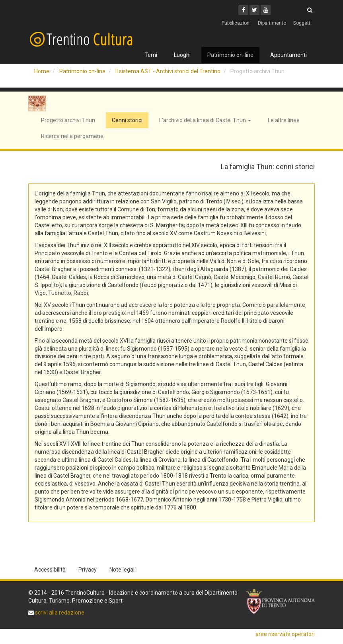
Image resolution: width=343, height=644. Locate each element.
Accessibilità (50, 570)
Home (42, 71)
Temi (151, 55)
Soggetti (302, 23)
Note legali (123, 570)
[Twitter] (254, 10)
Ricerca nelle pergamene (72, 136)
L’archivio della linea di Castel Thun (205, 120)
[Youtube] (266, 10)
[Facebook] (243, 10)
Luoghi (182, 55)
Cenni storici (127, 120)
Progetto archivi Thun (68, 120)
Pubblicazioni (236, 23)
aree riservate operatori (285, 634)
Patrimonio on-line (230, 55)
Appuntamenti (288, 55)
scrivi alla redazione (59, 613)
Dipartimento (272, 23)
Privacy (88, 570)
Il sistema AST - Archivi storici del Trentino (168, 71)
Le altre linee (284, 120)
